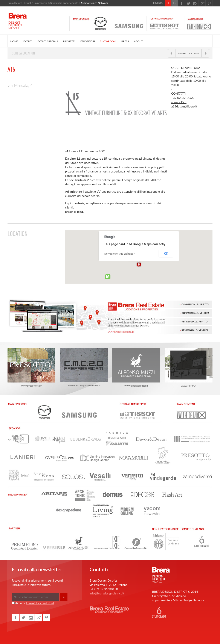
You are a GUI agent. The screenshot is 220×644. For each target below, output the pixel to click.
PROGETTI (69, 41)
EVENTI (28, 41)
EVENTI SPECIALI (47, 41)
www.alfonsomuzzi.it (136, 368)
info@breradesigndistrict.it (107, 593)
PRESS (125, 41)
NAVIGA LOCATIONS (189, 53)
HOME (14, 41)
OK (166, 254)
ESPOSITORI (88, 41)
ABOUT (138, 41)
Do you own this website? (120, 254)
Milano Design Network (94, 3)
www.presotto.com (31, 368)
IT (168, 3)
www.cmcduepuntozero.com (84, 368)
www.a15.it (179, 102)
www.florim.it (189, 368)
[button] (139, 265)
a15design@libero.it (184, 106)
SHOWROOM (108, 41)
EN (175, 3)
